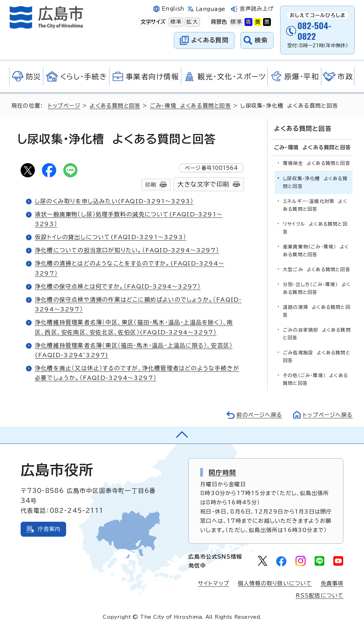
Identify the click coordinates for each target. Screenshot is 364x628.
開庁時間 (222, 472)
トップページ (64, 106)
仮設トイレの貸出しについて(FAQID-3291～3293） (111, 237)
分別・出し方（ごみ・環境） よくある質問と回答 (317, 288)
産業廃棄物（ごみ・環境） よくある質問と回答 (316, 251)
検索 (261, 40)
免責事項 (332, 583)
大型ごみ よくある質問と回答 (317, 270)
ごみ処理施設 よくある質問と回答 (317, 357)
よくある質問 (210, 40)
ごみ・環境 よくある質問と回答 (191, 106)
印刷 (151, 185)
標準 (175, 22)
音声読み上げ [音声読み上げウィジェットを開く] (257, 9)
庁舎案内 (49, 529)
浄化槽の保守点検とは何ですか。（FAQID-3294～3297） (118, 286)
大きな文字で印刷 (203, 184)
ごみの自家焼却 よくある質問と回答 (317, 334)
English (173, 9)
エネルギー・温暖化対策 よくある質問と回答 (315, 205)
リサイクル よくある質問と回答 (315, 228)
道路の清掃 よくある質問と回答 (317, 311)
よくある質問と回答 (115, 106)
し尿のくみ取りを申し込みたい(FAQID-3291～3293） (114, 201)
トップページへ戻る (328, 415)
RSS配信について (320, 595)
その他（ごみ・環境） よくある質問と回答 (315, 379)
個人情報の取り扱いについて (275, 583)
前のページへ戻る (259, 415)
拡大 (191, 22)
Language (211, 9)
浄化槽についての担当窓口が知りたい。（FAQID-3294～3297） (127, 250)
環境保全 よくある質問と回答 (317, 163)
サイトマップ (214, 583)
